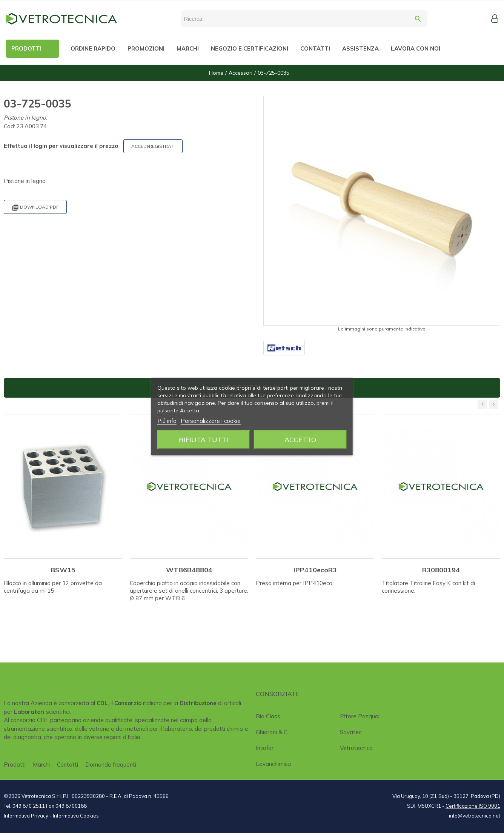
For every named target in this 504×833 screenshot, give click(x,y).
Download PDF (35, 208)
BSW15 (63, 570)
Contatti (68, 765)
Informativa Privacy (26, 816)
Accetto (300, 440)
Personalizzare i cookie (211, 421)
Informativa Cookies (76, 816)
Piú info (167, 421)
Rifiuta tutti (204, 440)
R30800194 (441, 570)
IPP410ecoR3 (315, 570)
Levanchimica (273, 764)
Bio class (268, 716)
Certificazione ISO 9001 (473, 806)
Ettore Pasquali (360, 716)
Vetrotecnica (356, 748)
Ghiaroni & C (272, 732)
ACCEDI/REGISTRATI (153, 146)
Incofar (265, 748)
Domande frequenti (111, 765)
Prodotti (15, 765)
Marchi (41, 765)
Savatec (351, 732)
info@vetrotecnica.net (475, 816)
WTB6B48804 (189, 570)
